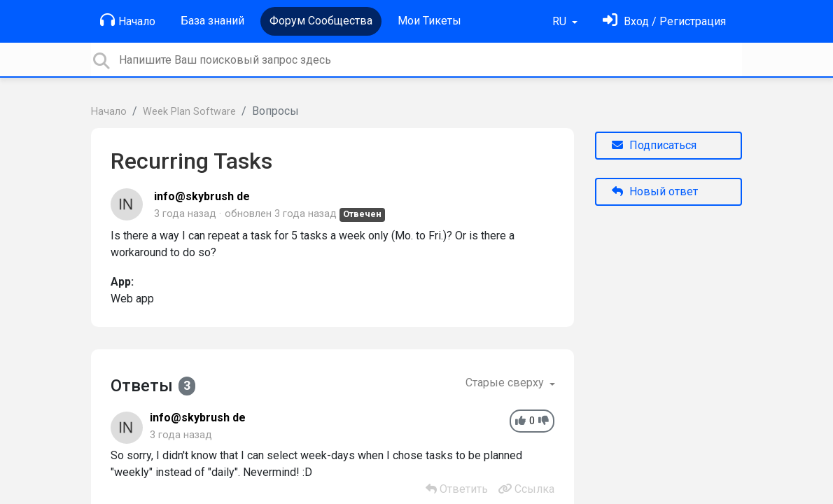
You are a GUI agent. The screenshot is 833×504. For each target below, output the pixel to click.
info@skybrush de (202, 196)
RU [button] (561, 21)
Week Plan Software (189, 112)
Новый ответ (655, 191)
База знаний (212, 21)
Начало (128, 20)
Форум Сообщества (321, 21)
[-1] (544, 421)
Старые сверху (506, 383)
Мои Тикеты (429, 21)
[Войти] (664, 21)
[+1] (520, 421)
